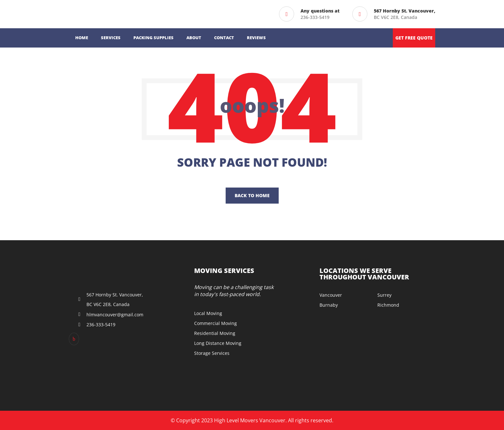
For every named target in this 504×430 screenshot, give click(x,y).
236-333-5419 (315, 17)
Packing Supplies (153, 38)
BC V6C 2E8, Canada (405, 14)
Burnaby (329, 305)
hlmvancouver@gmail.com (115, 315)
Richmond (388, 305)
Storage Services (212, 353)
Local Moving (208, 313)
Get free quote (414, 38)
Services (111, 38)
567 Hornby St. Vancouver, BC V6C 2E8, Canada (115, 299)
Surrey (384, 295)
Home (82, 38)
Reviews (256, 38)
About (194, 38)
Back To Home (252, 195)
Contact (224, 38)
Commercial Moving (216, 323)
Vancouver (331, 295)
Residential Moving (215, 333)
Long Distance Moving (218, 343)
